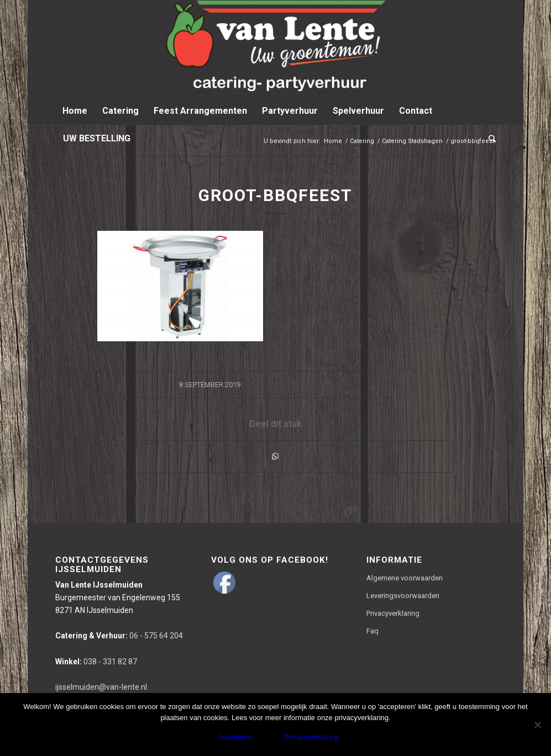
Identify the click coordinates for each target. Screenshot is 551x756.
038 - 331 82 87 (96, 662)
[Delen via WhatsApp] (275, 456)
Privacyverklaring (393, 613)
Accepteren (236, 737)
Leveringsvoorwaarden (403, 596)
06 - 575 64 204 (119, 636)
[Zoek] (489, 139)
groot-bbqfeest (275, 195)
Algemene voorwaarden (405, 578)
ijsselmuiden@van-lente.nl (101, 687)
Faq (372, 631)
